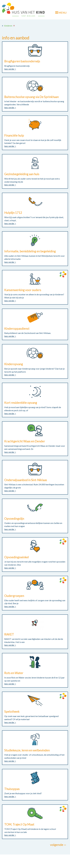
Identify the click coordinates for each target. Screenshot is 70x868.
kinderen (8, 26)
